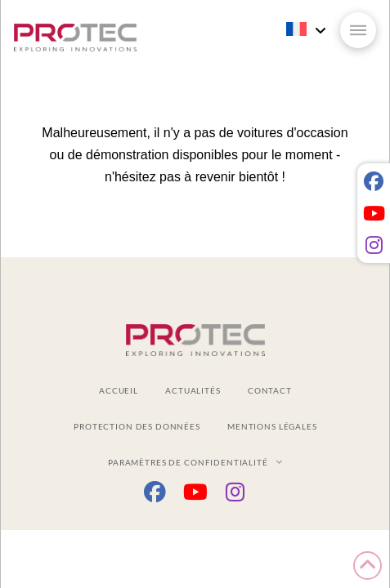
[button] (358, 30)
